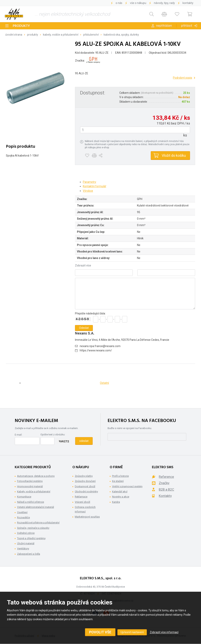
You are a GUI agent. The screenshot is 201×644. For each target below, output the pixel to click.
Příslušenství (91, 35)
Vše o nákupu (138, 3)
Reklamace (81, 497)
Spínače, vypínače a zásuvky (33, 528)
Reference (166, 477)
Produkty (21, 26)
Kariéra (116, 502)
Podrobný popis (183, 78)
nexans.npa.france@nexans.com (100, 346)
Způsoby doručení (85, 481)
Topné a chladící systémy (31, 538)
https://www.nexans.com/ (96, 350)
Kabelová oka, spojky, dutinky (121, 35)
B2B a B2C (166, 489)
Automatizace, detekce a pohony (36, 476)
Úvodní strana (14, 35)
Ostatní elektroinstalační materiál (36, 507)
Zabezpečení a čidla (29, 554)
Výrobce (88, 191)
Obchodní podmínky (86, 492)
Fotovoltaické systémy (30, 481)
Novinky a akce (121, 497)
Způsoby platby (84, 476)
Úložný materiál (26, 543)
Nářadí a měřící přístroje (31, 502)
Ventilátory (23, 549)
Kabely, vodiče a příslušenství (61, 35)
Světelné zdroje (26, 533)
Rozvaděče (23, 517)
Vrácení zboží (82, 502)
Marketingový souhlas (87, 517)
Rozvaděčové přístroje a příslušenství (38, 523)
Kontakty (188, 3)
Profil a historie (120, 476)
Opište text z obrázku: (53, 434)
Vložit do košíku (174, 155)
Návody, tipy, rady (164, 3)
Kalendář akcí (120, 492)
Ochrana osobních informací (85, 509)
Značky (164, 483)
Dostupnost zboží (85, 486)
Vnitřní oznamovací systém (127, 486)
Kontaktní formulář (95, 186)
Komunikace (24, 497)
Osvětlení (22, 512)
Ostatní (104, 383)
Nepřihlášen (164, 26)
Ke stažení (118, 481)
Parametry (90, 182)
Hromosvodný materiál (30, 486)
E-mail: (18, 435)
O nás (119, 3)
